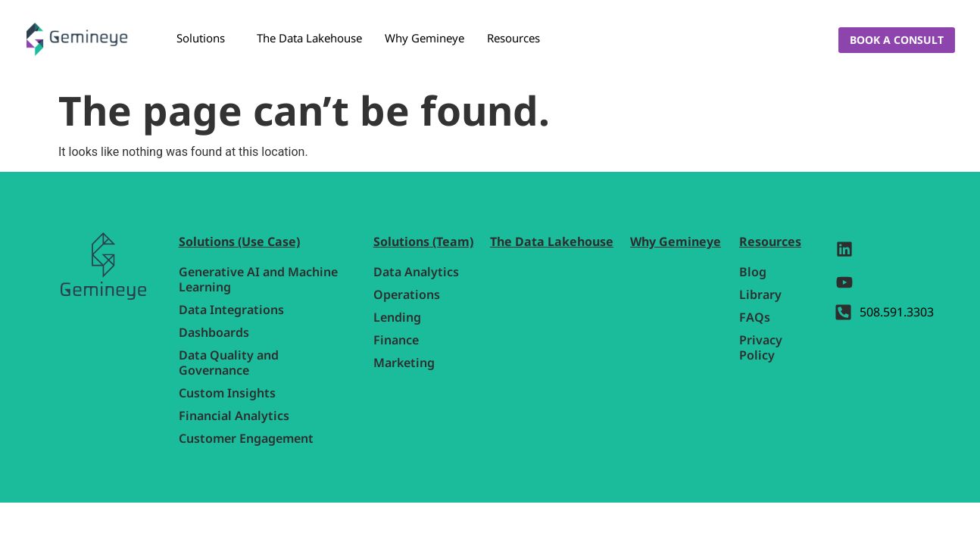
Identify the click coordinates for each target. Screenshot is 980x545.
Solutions (201, 38)
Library (760, 294)
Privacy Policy (761, 347)
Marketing (404, 363)
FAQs (755, 317)
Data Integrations (231, 310)
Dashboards (214, 332)
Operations (407, 294)
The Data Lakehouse (309, 38)
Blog (753, 272)
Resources (513, 38)
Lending (397, 317)
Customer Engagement (246, 438)
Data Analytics (416, 272)
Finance (396, 340)
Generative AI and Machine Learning (258, 279)
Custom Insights (227, 393)
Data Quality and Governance (229, 363)
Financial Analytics (234, 416)
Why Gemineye (424, 38)
